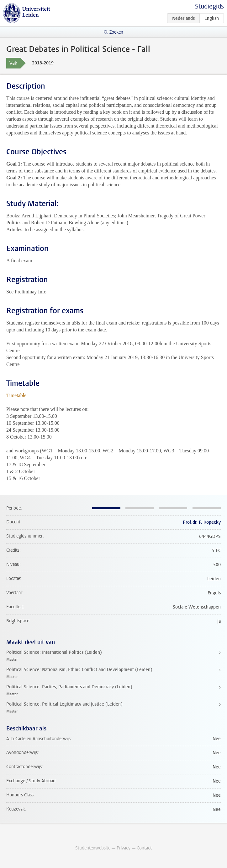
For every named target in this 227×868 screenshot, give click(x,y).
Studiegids (209, 6)
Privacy (124, 848)
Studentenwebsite (93, 848)
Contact (144, 848)
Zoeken (116, 32)
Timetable (16, 395)
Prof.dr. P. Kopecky (202, 522)
